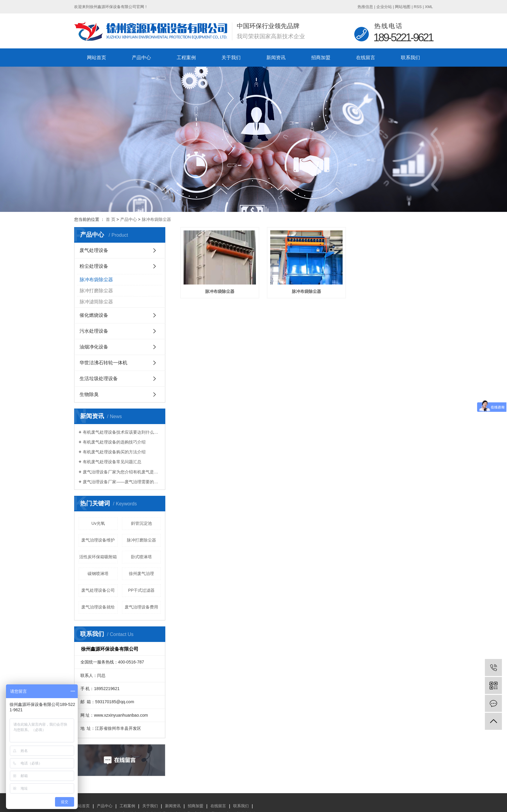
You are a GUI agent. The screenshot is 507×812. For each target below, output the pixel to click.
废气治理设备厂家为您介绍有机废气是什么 (122, 472)
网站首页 (97, 58)
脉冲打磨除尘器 (96, 291)
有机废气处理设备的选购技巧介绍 (114, 442)
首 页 (111, 219)
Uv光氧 (98, 523)
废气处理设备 (94, 250)
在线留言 (366, 58)
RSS (418, 7)
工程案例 (186, 58)
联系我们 (410, 58)
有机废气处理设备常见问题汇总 (112, 462)
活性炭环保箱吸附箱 (98, 557)
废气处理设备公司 (98, 590)
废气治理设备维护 (98, 540)
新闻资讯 (276, 58)
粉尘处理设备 (94, 266)
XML (429, 7)
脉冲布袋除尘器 (156, 219)
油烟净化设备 (94, 347)
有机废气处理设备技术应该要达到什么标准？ (122, 432)
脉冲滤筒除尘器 (96, 302)
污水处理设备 (94, 331)
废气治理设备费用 (141, 607)
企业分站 (384, 7)
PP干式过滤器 (141, 590)
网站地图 (403, 7)
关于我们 (231, 58)
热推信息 (365, 7)
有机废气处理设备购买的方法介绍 (114, 452)
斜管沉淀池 (141, 523)
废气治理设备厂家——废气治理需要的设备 (122, 482)
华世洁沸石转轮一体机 (103, 363)
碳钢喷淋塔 (98, 574)
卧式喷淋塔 (141, 557)
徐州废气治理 (141, 574)
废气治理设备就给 (98, 607)
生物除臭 (89, 394)
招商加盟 (321, 58)
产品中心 (141, 58)
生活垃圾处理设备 (99, 379)
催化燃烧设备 (94, 315)
